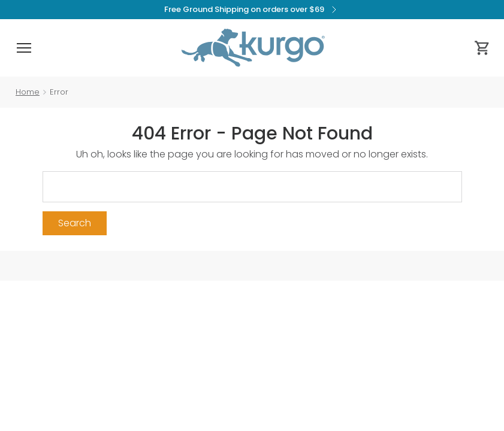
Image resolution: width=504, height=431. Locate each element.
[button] (24, 48)
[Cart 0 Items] (482, 48)
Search (75, 223)
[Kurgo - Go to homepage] (253, 48)
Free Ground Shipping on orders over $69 (252, 10)
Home (28, 92)
